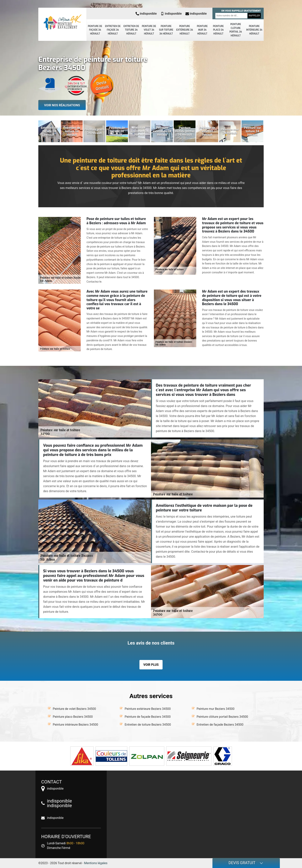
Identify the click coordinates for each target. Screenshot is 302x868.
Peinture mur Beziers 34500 (216, 709)
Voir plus (151, 665)
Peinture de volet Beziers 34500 (74, 709)
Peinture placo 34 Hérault (218, 30)
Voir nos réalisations (62, 105)
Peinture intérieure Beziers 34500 (75, 725)
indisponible (146, 14)
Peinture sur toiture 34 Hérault (166, 30)
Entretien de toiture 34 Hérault (131, 30)
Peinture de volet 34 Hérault (149, 30)
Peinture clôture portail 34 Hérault (236, 30)
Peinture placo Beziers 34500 (73, 717)
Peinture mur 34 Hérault (202, 30)
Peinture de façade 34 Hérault (95, 30)
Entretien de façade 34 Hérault (113, 30)
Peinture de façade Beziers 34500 (148, 717)
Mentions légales (96, 863)
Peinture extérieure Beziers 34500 (148, 709)
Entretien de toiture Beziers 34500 (148, 725)
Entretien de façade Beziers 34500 (220, 725)
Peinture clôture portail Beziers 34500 (222, 717)
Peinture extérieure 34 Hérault (185, 30)
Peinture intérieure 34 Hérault (254, 30)
